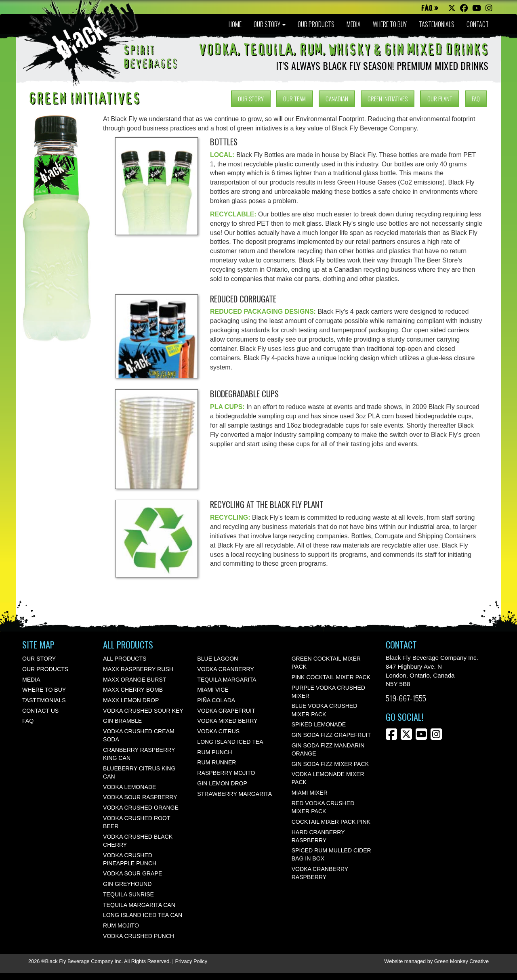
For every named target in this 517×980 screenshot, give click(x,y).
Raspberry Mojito (226, 773)
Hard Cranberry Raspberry (318, 836)
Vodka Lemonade (129, 787)
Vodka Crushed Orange (141, 808)
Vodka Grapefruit (226, 711)
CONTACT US (40, 711)
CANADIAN (337, 99)
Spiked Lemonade (319, 724)
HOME (235, 24)
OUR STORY (251, 99)
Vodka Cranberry (226, 669)
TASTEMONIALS (437, 24)
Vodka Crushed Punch (139, 936)
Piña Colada (216, 700)
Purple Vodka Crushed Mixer (328, 692)
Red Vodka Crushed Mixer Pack (323, 807)
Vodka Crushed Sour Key (143, 711)
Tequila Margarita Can (139, 905)
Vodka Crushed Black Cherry (138, 841)
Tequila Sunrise (128, 894)
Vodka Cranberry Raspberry (320, 873)
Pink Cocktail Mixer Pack (331, 677)
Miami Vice (213, 690)
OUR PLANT (440, 99)
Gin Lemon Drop (222, 783)
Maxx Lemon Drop (131, 700)
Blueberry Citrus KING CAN (139, 772)
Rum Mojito (121, 925)
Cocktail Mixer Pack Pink (331, 822)
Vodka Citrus (218, 731)
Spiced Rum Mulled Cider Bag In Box (331, 854)
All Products (125, 659)
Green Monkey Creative (461, 961)
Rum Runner (216, 762)
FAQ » (430, 9)
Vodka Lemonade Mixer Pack (328, 778)
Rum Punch (214, 752)
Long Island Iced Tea (230, 742)
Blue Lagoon (218, 659)
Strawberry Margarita (234, 794)
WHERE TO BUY (390, 24)
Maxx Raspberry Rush (138, 669)
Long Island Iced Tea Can (143, 915)
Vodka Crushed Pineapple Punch (130, 859)
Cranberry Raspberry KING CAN (139, 754)
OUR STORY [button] (270, 24)
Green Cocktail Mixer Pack (326, 663)
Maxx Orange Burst (135, 680)
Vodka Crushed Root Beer (137, 822)
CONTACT (478, 24)
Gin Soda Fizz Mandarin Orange (328, 749)
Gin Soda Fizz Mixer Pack (330, 764)
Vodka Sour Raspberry (140, 797)
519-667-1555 (406, 698)
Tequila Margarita (227, 680)
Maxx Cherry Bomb (133, 690)
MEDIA (354, 24)
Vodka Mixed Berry (227, 721)
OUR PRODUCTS (316, 24)
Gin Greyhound (127, 884)
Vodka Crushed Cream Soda (139, 735)
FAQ (476, 99)
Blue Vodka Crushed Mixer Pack (325, 710)
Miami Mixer (310, 793)
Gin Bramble (122, 721)
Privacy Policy (191, 961)
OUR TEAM (294, 99)
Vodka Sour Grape (132, 873)
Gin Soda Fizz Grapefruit (331, 735)
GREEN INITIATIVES (388, 99)
